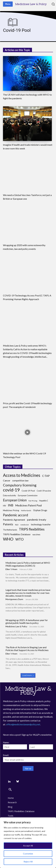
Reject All (28, 862)
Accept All (28, 846)
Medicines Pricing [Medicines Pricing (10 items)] (11, 510)
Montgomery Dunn (14, 599)
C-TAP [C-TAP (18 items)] (46, 476)
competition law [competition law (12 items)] (20, 481)
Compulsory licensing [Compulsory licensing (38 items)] (20, 485)
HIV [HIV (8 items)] (4, 506)
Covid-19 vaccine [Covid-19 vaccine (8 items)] (44, 491)
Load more (28, 675)
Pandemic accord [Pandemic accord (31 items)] (16, 515)
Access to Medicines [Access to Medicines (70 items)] (22, 475)
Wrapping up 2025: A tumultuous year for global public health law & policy (27, 621)
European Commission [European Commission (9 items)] (28, 495)
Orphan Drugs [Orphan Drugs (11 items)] (40, 510)
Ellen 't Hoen (11, 569)
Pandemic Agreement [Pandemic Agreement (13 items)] (14, 520)
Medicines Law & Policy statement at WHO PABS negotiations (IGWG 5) (28, 564)
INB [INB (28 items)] (11, 505)
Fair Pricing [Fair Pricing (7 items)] (33, 501)
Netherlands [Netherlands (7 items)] (26, 510)
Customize (28, 854)
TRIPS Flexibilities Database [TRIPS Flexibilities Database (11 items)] (17, 534)
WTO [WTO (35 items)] (19, 539)
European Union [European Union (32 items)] (15, 500)
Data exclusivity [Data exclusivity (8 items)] (9, 496)
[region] (28, 843)
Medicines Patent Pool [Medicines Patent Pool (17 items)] (28, 505)
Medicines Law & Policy (16, 626)
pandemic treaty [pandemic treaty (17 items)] (37, 520)
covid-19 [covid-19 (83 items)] (11, 490)
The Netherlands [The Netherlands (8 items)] (10, 530)
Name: (6, 742)
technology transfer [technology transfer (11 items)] (41, 525)
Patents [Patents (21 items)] (8, 524)
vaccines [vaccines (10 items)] (36, 534)
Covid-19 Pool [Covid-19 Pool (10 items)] (28, 491)
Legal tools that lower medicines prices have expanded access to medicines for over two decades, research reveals (28, 593)
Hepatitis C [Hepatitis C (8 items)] (44, 501)
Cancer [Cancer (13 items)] (7, 480)
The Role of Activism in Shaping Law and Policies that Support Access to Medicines (27, 649)
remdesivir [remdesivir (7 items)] (25, 525)
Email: (6, 755)
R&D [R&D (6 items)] (17, 525)
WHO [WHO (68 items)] (8, 539)
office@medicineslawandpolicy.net (23, 724)
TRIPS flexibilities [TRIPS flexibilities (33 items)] (32, 529)
